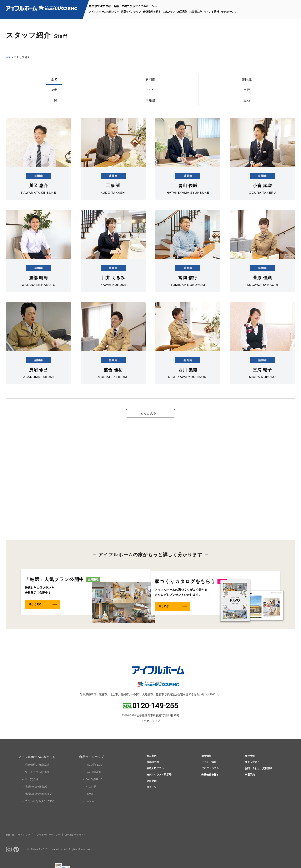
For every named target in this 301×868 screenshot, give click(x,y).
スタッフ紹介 (252, 780)
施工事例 (150, 771)
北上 (150, 82)
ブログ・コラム (210, 788)
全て (22, 82)
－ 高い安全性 (30, 794)
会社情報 (249, 771)
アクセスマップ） (152, 735)
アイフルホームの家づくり (104, 12)
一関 (214, 82)
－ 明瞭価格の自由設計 (35, 779)
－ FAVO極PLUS (92, 794)
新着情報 (205, 771)
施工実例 (182, 12)
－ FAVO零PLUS (92, 779)
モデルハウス (229, 12)
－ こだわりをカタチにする (38, 816)
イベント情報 (211, 12)
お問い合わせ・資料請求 (259, 788)
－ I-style (87, 808)
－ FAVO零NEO (92, 787)
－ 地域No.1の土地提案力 (37, 808)
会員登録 (150, 805)
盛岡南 (54, 82)
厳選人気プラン (155, 788)
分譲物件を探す (152, 12)
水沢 (182, 82)
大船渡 (247, 82)
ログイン (150, 813)
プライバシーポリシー (62, 849)
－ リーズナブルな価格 (35, 787)
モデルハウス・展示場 (160, 796)
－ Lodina (88, 816)
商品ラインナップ (131, 12)
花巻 (118, 82)
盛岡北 (86, 82)
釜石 (279, 82)
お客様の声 (196, 12)
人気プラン (169, 12)
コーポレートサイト (99, 849)
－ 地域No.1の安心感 (34, 801)
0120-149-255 (155, 720)
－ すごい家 (89, 801)
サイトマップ (31, 849)
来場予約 (249, 796)
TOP (9, 57)
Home (10, 849)
